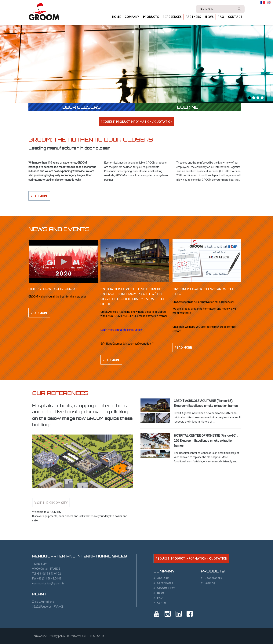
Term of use (40, 636)
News (209, 17)
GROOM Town (166, 588)
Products (151, 17)
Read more (39, 196)
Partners (193, 17)
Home (116, 17)
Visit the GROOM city (51, 503)
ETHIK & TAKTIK (95, 636)
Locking (188, 107)
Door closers (82, 107)
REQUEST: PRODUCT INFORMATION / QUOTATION (137, 122)
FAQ (221, 17)
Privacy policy (57, 636)
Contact (235, 17)
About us (163, 578)
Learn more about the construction (121, 330)
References (172, 17)
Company (132, 17)
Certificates (165, 583)
